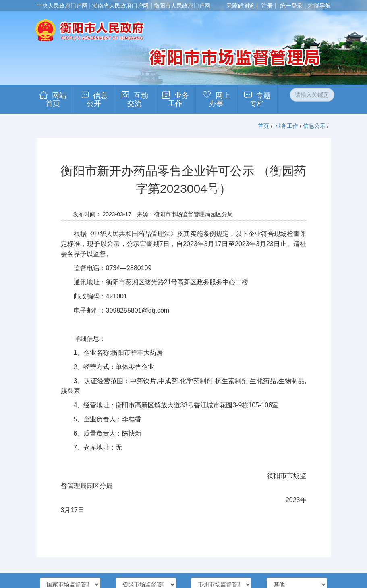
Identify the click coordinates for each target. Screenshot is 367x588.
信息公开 (97, 100)
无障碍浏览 (241, 6)
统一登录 (291, 6)
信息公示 (314, 126)
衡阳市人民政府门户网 (182, 6)
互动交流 (138, 100)
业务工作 (178, 100)
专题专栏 (260, 100)
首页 (263, 126)
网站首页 (56, 100)
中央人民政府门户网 (62, 6)
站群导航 (319, 6)
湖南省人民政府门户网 (120, 6)
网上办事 (220, 100)
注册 (267, 6)
